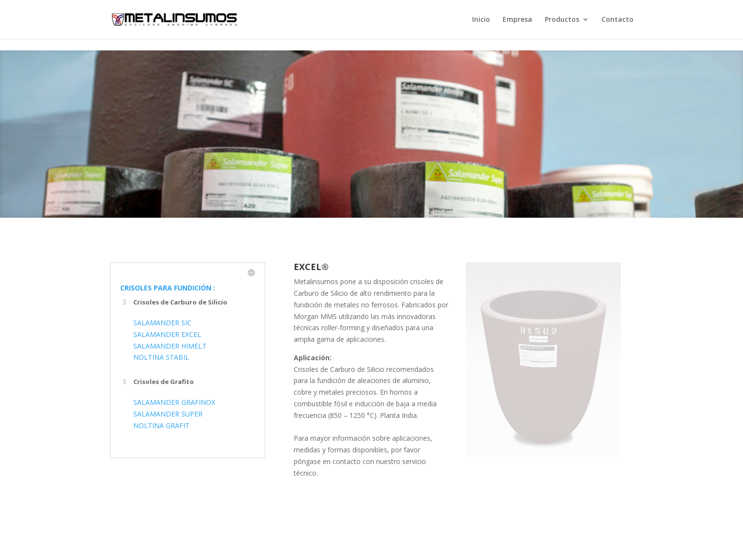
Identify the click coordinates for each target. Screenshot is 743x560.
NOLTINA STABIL (161, 357)
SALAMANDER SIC (162, 323)
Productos (562, 20)
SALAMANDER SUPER (168, 414)
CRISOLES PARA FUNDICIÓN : (168, 288)
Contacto (617, 20)
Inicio (481, 20)
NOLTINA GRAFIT (161, 425)
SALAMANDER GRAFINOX (174, 402)
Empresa (517, 20)
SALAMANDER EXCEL (167, 334)
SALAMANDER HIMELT (170, 346)
